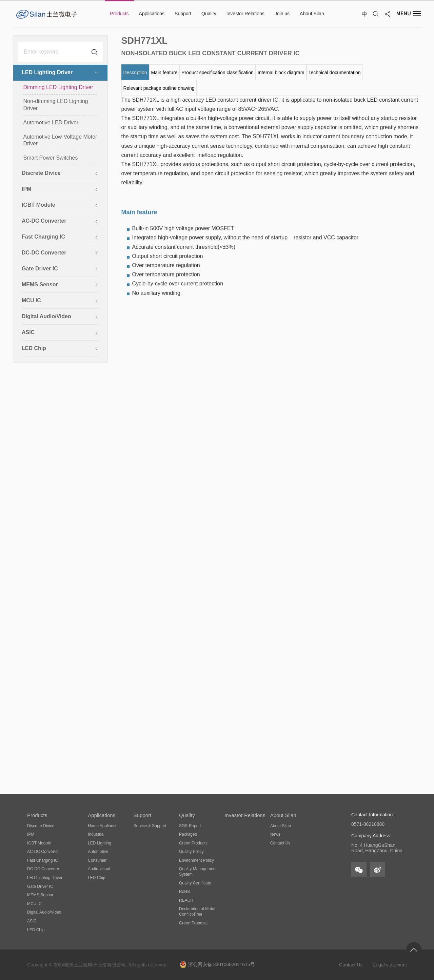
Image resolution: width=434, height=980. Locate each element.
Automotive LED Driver (51, 123)
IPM (31, 834)
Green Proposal (193, 923)
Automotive (98, 852)
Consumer (97, 860)
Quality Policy (191, 852)
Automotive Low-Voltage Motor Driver (60, 141)
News (275, 834)
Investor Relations (245, 815)
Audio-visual (99, 869)
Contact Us (280, 843)
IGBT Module (39, 843)
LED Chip (36, 930)
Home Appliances (104, 826)
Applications (102, 815)
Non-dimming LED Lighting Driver (56, 105)
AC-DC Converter (43, 852)
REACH (186, 900)
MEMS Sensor (40, 895)
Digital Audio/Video (44, 912)
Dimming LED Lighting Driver (58, 88)
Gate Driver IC (40, 886)
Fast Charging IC (43, 860)
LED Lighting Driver (45, 878)
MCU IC (34, 904)
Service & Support (150, 826)
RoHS (184, 892)
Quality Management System (198, 872)
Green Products (193, 843)
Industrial (96, 834)
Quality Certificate (195, 883)
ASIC (32, 921)
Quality (187, 815)
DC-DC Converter (43, 869)
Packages (188, 834)
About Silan (283, 815)
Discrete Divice (41, 826)
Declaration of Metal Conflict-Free (197, 912)
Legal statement (390, 965)
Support (143, 815)
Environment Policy (196, 860)
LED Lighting (100, 843)
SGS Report (190, 826)
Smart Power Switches (51, 158)
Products (37, 815)
